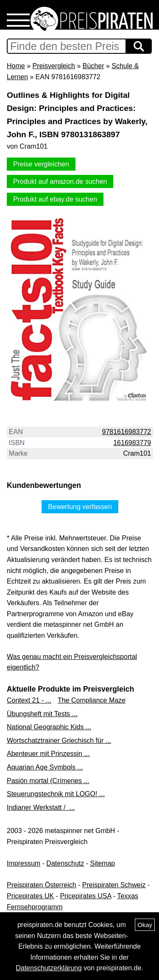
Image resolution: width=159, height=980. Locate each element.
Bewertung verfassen (80, 507)
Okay (145, 925)
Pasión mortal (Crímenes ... (48, 781)
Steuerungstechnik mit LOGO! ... (56, 794)
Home (16, 66)
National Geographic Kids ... (49, 727)
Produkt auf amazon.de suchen (60, 181)
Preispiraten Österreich (42, 885)
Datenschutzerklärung (49, 968)
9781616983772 (127, 432)
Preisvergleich (53, 66)
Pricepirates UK (30, 896)
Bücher (93, 66)
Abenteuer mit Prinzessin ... (48, 754)
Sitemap (103, 863)
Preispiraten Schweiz (114, 885)
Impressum (24, 863)
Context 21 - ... (29, 700)
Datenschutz (65, 863)
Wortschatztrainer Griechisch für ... (59, 741)
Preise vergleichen (41, 164)
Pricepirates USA (85, 896)
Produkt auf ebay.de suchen (55, 199)
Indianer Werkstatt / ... (41, 807)
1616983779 (132, 443)
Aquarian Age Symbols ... (45, 767)
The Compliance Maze (92, 700)
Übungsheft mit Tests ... (42, 714)
